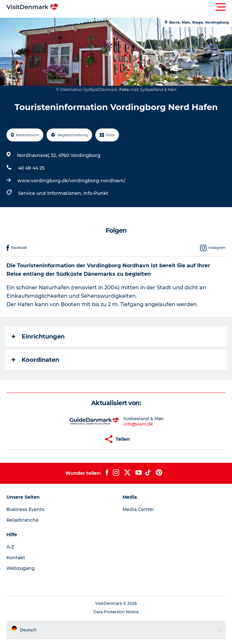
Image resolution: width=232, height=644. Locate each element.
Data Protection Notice (116, 612)
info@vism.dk (138, 424)
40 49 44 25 (31, 168)
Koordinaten (35, 360)
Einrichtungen (38, 337)
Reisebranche (23, 520)
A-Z (10, 547)
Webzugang (21, 568)
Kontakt (16, 558)
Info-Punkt (96, 193)
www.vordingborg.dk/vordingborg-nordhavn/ (71, 181)
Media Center (138, 509)
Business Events (25, 509)
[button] (145, 7)
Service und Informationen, (51, 193)
